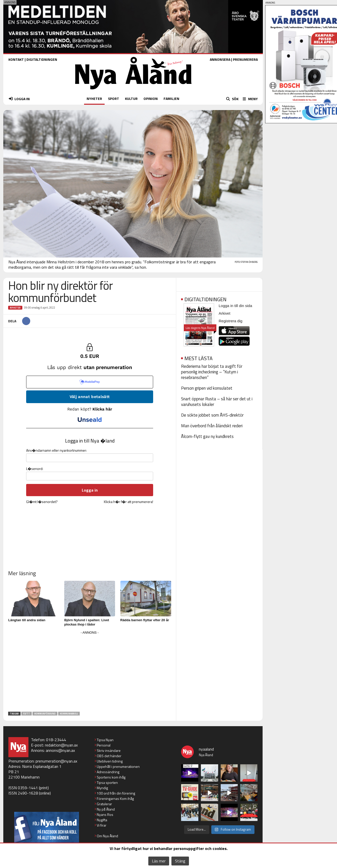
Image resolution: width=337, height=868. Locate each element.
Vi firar (102, 825)
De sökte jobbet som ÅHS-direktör (212, 415)
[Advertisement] (90, 672)
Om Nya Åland (107, 836)
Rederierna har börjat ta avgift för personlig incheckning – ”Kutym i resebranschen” (212, 372)
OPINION (151, 98)
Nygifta (102, 820)
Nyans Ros (105, 814)
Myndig (102, 788)
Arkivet (224, 313)
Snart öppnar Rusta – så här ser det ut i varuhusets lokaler (217, 402)
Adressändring (108, 772)
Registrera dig (230, 321)
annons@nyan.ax (60, 750)
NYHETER (94, 98)
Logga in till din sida (235, 306)
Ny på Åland (106, 809)
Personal (104, 745)
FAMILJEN (171, 98)
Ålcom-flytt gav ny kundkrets (207, 436)
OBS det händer (109, 756)
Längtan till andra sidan (27, 620)
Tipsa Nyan (105, 740)
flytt (27, 714)
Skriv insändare (109, 750)
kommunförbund (45, 714)
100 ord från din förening (116, 793)
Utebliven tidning (110, 761)
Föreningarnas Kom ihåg (115, 798)
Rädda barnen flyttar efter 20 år (145, 620)
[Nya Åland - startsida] (133, 91)
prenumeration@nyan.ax (56, 761)
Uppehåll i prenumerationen (118, 766)
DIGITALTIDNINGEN (42, 59)
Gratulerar (104, 804)
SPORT (114, 98)
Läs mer (159, 861)
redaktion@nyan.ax (61, 745)
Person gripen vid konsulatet (207, 388)
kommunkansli (69, 714)
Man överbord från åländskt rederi (212, 426)
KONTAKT (16, 59)
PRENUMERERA (245, 59)
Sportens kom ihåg (111, 777)
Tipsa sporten (107, 782)
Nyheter (15, 308)
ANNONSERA (220, 59)
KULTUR (131, 98)
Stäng (180, 861)
